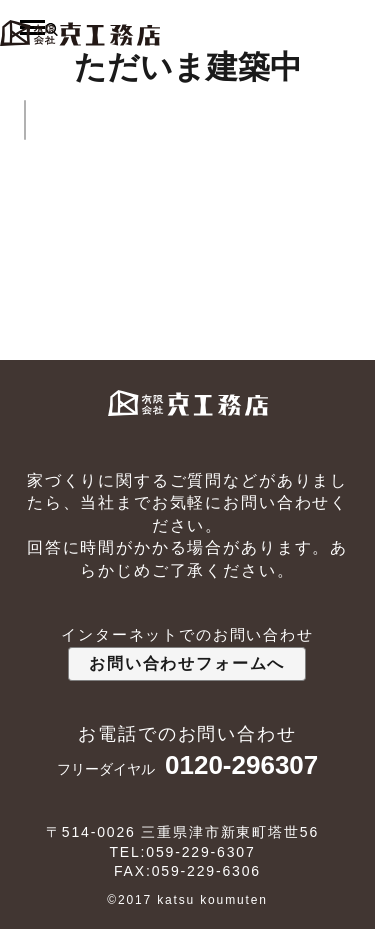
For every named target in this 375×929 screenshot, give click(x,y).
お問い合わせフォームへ (187, 663)
